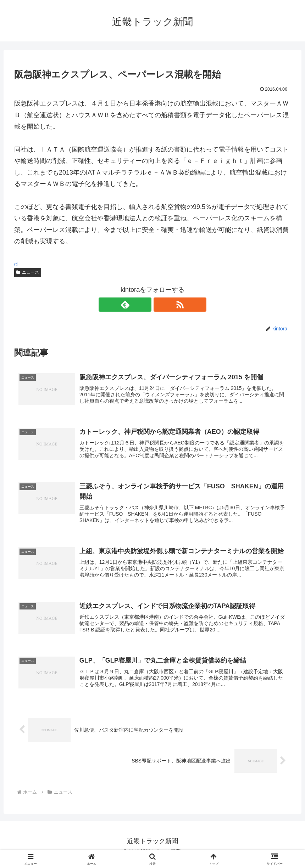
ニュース (28, 272)
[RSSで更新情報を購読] (161, 305)
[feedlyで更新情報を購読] (144, 305)
